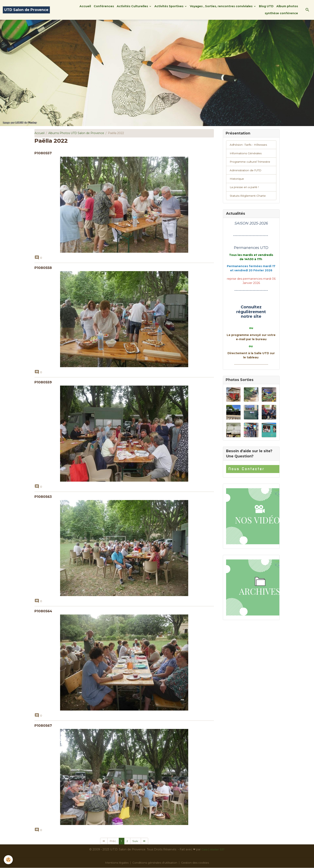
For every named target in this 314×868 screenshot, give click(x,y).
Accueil (85, 6)
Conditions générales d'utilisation (155, 863)
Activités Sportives (169, 6)
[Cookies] (9, 860)
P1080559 (43, 382)
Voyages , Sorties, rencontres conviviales (222, 6)
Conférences (104, 6)
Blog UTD (266, 6)
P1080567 (43, 726)
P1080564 (43, 611)
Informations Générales (246, 154)
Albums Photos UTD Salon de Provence (76, 133)
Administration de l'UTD (246, 171)
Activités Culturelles (133, 6)
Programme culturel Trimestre (251, 162)
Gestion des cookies (196, 863)
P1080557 (43, 153)
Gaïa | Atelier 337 (213, 850)
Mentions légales (116, 863)
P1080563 (43, 497)
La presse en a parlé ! (244, 188)
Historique (237, 179)
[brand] (26, 10)
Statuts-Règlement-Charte (249, 197)
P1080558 (43, 268)
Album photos (287, 6)
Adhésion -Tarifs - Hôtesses (249, 145)
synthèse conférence (281, 13)
